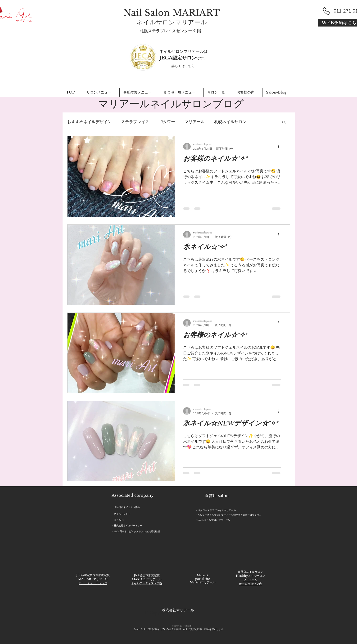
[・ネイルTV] (121, 520)
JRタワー (167, 122)
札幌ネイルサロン (230, 122)
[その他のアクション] (280, 147)
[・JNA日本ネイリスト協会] (137, 507)
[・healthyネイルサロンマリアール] (216, 520)
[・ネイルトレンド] (122, 514)
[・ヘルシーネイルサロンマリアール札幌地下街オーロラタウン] (232, 515)
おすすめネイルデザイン (89, 122)
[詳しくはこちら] (183, 66)
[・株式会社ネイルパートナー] (144, 525)
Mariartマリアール (203, 582)
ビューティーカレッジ (93, 583)
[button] (284, 123)
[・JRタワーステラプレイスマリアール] (232, 510)
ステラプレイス (135, 122)
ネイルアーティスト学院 (147, 583)
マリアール (195, 122)
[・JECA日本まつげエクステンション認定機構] (148, 531)
